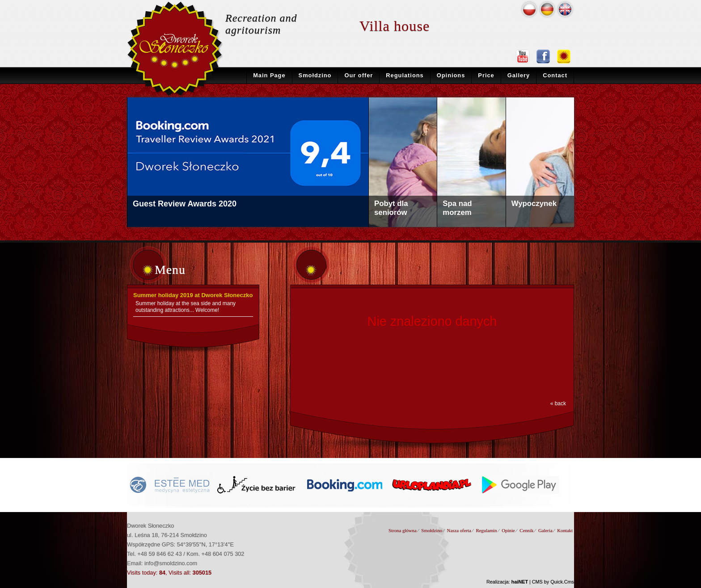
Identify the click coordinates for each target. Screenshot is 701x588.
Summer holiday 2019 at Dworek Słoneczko (193, 295)
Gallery (519, 75)
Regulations (405, 75)
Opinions (451, 75)
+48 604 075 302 (223, 554)
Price (486, 75)
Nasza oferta (459, 530)
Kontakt (565, 530)
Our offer (359, 75)
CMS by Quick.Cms (553, 582)
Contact (555, 75)
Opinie (508, 530)
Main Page (269, 75)
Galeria (545, 530)
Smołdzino (315, 75)
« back (558, 403)
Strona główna (403, 530)
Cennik (526, 530)
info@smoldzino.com (171, 563)
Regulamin (486, 530)
